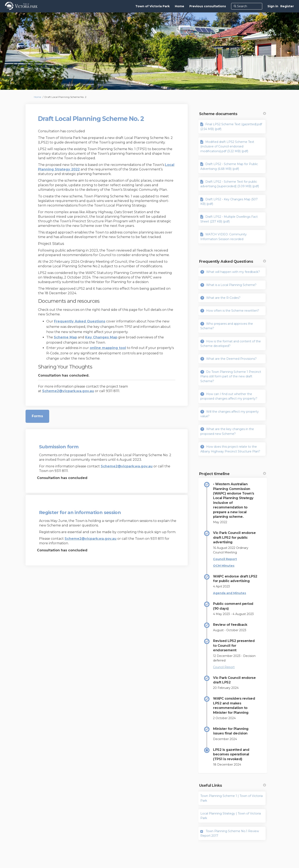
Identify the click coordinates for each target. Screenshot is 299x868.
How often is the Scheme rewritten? (233, 311)
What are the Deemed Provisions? (231, 359)
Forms (37, 416)
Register (287, 6)
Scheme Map (65, 337)
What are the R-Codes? (223, 298)
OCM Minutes (224, 566)
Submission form (59, 447)
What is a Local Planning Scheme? (231, 285)
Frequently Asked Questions (80, 321)
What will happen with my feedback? (233, 272)
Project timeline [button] (233, 474)
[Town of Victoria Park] (153, 6)
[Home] (180, 6)
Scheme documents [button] (233, 114)
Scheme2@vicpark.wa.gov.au (68, 391)
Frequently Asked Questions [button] (233, 261)
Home (37, 97)
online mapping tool (108, 348)
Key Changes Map (101, 337)
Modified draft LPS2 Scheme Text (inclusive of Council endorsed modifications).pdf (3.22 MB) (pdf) (227, 146)
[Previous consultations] (208, 6)
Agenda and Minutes (230, 593)
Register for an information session (80, 512)
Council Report (225, 559)
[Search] (247, 6)
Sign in (273, 6)
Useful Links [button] (233, 785)
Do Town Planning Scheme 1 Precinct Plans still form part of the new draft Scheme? (231, 376)
